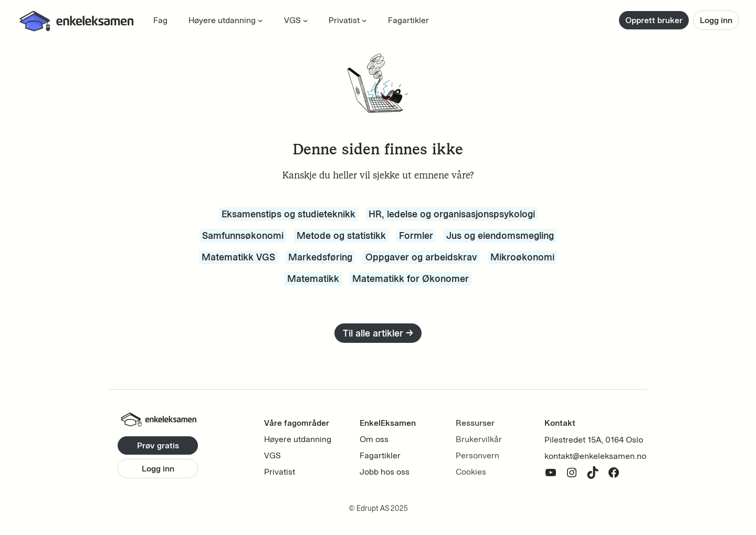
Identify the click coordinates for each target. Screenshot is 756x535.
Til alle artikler (378, 333)
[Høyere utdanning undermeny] (260, 20)
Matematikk (313, 279)
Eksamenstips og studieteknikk (288, 214)
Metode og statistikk (341, 235)
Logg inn (716, 20)
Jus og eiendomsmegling (500, 235)
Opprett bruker (654, 20)
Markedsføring (320, 257)
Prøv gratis (158, 445)
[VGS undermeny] (306, 20)
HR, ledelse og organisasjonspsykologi (452, 214)
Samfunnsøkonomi (243, 235)
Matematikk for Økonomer (411, 279)
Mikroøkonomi (522, 257)
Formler (416, 235)
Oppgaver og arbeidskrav (421, 257)
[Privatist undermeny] (364, 20)
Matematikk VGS (238, 257)
